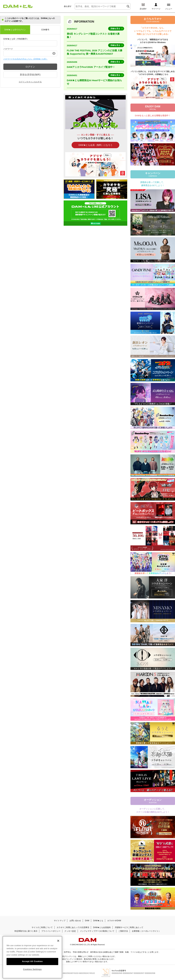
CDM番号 (45, 30)
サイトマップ (60, 921)
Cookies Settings (32, 969)
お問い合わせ (75, 921)
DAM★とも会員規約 (102, 927)
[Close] (58, 941)
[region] (32, 957)
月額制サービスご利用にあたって (129, 927)
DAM (87, 921)
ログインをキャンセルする (30, 82)
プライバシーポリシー (51, 931)
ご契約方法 (123, 931)
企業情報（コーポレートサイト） (146, 931)
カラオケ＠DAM (114, 921)
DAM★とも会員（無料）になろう (95, 145)
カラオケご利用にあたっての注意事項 (73, 927)
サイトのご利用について (42, 927)
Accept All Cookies (32, 961)
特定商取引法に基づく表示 (26, 931)
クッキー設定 (70, 931)
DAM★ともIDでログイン (15, 30)
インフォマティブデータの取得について (97, 931)
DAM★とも (98, 921)
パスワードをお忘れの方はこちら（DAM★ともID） (26, 59)
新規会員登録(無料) (30, 75)
